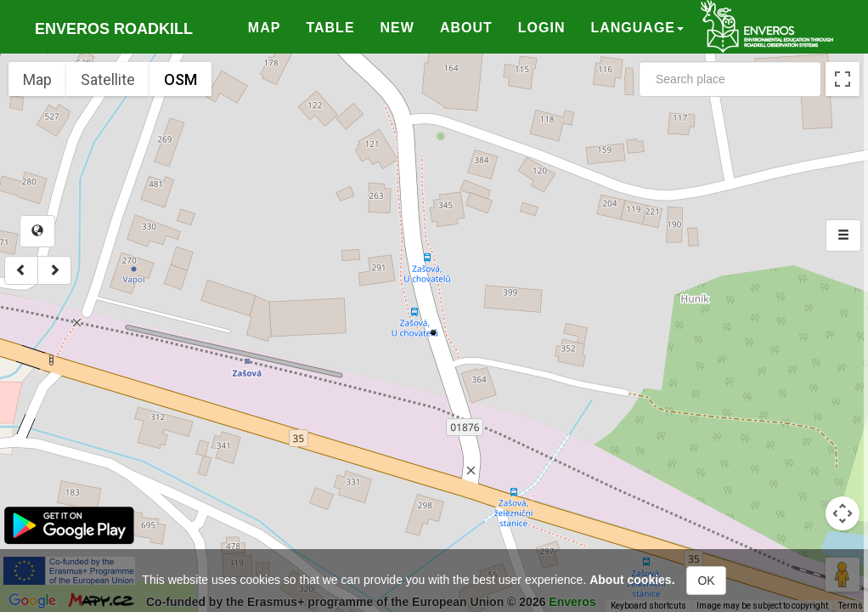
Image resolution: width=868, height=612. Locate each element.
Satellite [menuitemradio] (108, 79)
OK (706, 581)
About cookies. (632, 580)
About (466, 28)
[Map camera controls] (843, 513)
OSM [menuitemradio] (180, 79)
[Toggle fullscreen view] (843, 79)
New (397, 28)
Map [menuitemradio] (37, 79)
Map (265, 28)
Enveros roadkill (114, 29)
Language (637, 28)
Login (542, 28)
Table (330, 28)
